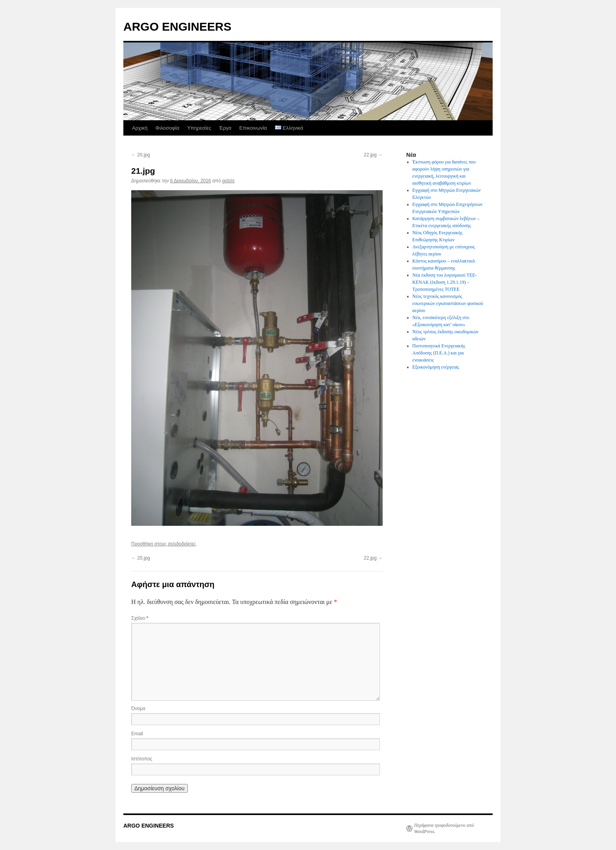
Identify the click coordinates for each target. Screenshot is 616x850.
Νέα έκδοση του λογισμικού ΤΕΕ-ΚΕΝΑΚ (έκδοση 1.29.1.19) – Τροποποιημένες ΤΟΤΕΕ (445, 282)
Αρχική (140, 128)
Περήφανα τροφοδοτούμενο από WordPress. (444, 828)
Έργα (225, 128)
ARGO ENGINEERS (177, 27)
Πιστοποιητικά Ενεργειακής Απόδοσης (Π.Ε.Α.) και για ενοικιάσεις (439, 353)
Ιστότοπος (142, 759)
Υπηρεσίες (199, 128)
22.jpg (373, 155)
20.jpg (141, 155)
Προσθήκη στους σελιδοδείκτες (164, 544)
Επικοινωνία (253, 128)
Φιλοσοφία (168, 128)
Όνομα (138, 709)
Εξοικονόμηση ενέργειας (436, 367)
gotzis (228, 181)
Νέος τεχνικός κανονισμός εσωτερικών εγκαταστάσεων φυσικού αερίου (448, 303)
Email (137, 734)
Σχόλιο (140, 618)
